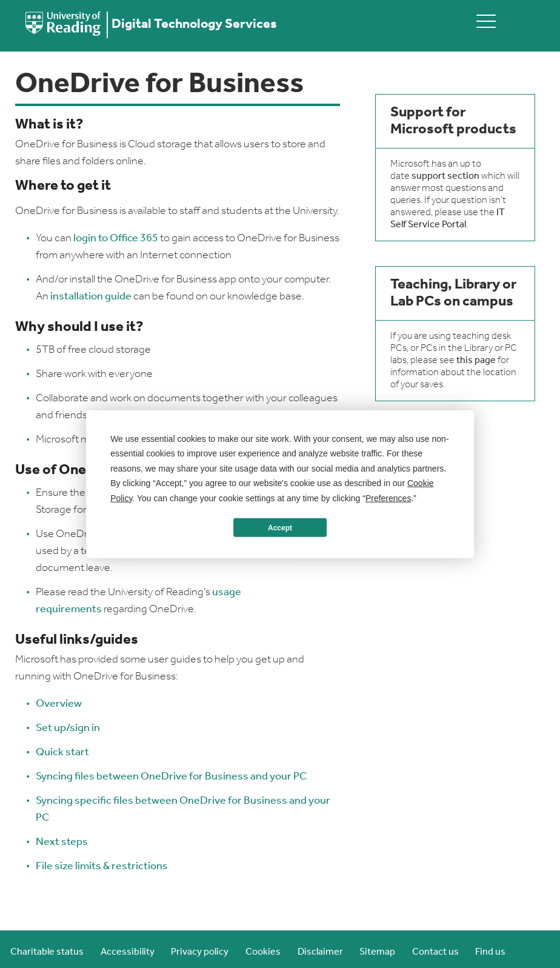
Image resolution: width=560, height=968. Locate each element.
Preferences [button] (388, 498)
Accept (280, 527)
